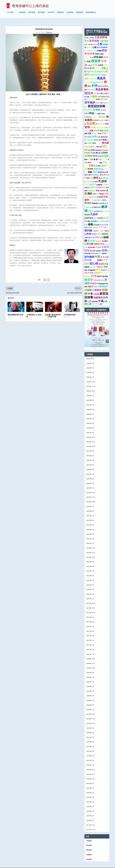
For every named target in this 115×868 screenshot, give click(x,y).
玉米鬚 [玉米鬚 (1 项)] (89, 78)
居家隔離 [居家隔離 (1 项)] (96, 290)
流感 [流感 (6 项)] (106, 126)
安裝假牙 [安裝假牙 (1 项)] (98, 237)
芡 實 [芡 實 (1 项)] (103, 71)
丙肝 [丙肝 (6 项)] (105, 158)
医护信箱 (41, 13)
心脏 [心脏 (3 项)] (89, 297)
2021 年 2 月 (90, 645)
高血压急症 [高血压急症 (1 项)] (97, 196)
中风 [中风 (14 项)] (97, 252)
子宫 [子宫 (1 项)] (101, 99)
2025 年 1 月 (90, 428)
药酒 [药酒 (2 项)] (103, 92)
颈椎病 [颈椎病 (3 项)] (101, 152)
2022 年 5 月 (90, 576)
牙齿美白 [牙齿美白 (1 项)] (93, 123)
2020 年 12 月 (90, 654)
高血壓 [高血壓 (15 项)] (91, 119)
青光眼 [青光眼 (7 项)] (105, 138)
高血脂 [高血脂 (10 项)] (99, 85)
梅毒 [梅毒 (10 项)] (94, 132)
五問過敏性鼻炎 (70, 310)
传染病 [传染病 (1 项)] (96, 136)
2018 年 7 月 (90, 788)
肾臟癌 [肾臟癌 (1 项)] (89, 133)
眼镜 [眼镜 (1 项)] (95, 127)
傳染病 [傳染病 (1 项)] (104, 249)
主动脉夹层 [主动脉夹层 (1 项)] (92, 266)
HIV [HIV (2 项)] (98, 190)
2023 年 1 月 (90, 539)
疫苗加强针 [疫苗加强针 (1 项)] (100, 123)
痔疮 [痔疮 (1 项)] (92, 136)
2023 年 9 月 (90, 502)
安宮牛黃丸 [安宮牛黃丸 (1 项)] (92, 95)
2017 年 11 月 (90, 825)
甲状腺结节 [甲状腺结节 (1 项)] (105, 146)
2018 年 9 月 (90, 779)
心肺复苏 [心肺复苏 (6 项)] (97, 286)
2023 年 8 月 (90, 507)
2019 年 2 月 (90, 756)
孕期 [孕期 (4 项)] (106, 263)
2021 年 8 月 (90, 618)
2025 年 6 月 (90, 405)
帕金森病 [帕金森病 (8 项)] (90, 64)
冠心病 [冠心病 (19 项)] (94, 259)
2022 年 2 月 (90, 590)
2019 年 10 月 (90, 719)
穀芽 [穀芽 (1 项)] (108, 183)
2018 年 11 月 (90, 770)
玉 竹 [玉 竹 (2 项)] (103, 253)
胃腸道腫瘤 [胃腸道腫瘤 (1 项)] (95, 249)
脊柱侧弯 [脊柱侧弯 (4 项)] (95, 233)
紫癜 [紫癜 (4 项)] (90, 168)
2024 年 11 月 (90, 438)
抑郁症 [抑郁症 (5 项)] (93, 279)
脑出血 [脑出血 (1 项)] (98, 149)
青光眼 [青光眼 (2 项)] (93, 246)
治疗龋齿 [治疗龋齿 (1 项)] (105, 180)
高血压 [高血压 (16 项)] (101, 74)
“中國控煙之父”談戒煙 (34, 311)
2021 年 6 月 (90, 627)
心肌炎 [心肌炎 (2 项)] (95, 227)
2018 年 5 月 (90, 798)
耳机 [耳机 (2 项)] (97, 186)
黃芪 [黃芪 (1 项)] (100, 249)
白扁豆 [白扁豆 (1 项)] (90, 61)
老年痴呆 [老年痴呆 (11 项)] (90, 98)
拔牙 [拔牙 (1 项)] (86, 95)
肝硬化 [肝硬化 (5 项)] (92, 161)
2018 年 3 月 (90, 807)
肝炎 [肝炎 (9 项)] (95, 60)
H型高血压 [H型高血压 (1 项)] (88, 113)
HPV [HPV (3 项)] (86, 109)
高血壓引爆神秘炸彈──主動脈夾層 (53, 311)
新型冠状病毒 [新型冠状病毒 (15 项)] (97, 102)
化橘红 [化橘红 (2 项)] (99, 162)
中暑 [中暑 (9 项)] (90, 289)
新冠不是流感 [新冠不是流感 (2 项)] (102, 272)
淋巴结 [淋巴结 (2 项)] (99, 139)
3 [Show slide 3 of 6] (97, 344)
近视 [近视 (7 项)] (105, 155)
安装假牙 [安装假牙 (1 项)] (99, 247)
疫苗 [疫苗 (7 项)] (98, 266)
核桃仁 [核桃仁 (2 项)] (89, 43)
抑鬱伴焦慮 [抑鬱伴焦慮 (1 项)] (93, 71)
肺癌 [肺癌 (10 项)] (105, 246)
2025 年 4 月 (90, 414)
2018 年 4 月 (90, 802)
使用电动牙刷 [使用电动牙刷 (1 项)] (103, 210)
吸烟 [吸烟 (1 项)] (86, 186)
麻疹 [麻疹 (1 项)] (86, 155)
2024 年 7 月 (90, 456)
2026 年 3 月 (90, 364)
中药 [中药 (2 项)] (99, 92)
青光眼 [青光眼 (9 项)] (91, 236)
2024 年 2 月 (90, 479)
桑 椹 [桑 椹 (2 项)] (96, 155)
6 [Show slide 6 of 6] (101, 344)
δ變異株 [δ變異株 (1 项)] (104, 196)
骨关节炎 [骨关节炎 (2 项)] (96, 300)
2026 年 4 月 (90, 359)
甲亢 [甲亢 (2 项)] (91, 196)
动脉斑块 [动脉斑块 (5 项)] (98, 293)
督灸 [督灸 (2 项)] (99, 71)
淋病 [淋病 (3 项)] (90, 223)
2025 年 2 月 (90, 424)
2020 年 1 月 (90, 705)
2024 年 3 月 (90, 474)
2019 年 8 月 (90, 728)
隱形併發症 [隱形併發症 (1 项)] (102, 113)
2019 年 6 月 (90, 738)
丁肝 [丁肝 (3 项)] (86, 161)
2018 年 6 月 (90, 793)
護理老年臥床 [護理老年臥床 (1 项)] (96, 78)
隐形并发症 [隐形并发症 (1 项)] (93, 263)
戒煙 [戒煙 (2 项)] (101, 233)
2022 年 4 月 (90, 581)
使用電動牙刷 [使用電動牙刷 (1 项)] (98, 207)
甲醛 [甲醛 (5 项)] (104, 64)
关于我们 (10, 13)
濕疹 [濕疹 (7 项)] (90, 189)
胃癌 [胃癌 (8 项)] (95, 152)
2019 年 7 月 (90, 733)
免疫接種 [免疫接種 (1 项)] (101, 199)
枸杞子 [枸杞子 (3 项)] (91, 282)
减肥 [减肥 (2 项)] (105, 82)
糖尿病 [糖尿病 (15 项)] (89, 275)
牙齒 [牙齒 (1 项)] (88, 67)
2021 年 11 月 (90, 604)
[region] (97, 327)
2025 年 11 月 (90, 382)
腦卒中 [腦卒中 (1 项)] (91, 171)
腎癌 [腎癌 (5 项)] (87, 36)
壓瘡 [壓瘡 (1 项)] (88, 174)
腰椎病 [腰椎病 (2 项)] (89, 177)
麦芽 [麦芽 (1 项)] (86, 40)
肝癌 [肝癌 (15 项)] (94, 272)
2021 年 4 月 (90, 636)
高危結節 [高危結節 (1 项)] (104, 268)
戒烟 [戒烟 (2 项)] (94, 190)
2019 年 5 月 (90, 742)
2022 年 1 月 (90, 595)
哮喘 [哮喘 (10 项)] (91, 109)
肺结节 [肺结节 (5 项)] (92, 180)
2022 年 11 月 (90, 548)
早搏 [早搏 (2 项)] (107, 92)
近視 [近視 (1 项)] (89, 146)
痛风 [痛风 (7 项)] (96, 173)
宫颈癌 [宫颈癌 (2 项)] (98, 243)
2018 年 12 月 (90, 765)
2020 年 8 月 (90, 673)
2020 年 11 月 (90, 659)
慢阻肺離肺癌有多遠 (15, 310)
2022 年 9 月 (90, 558)
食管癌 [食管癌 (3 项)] (90, 165)
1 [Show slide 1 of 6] (94, 344)
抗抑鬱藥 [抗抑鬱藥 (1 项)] (95, 177)
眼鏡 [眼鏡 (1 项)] (101, 158)
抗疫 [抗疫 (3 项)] (107, 119)
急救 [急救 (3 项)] (97, 50)
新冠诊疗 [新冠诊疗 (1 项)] (100, 263)
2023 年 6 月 (90, 516)
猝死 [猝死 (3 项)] (93, 146)
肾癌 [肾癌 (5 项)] (106, 152)
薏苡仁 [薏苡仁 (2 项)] (93, 142)
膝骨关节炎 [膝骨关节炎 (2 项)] (92, 46)
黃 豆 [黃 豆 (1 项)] (97, 120)
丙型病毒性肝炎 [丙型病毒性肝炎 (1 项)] (100, 183)
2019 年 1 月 (90, 761)
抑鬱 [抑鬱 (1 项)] (99, 109)
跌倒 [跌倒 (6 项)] (89, 229)
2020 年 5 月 (90, 687)
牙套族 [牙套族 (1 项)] (103, 109)
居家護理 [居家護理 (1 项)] (100, 214)
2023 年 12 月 (90, 488)
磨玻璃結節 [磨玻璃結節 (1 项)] (92, 186)
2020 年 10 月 (90, 664)
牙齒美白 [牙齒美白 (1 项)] (100, 256)
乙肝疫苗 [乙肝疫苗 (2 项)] (104, 148)
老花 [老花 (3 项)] (100, 155)
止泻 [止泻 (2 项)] (105, 207)
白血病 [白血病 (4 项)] (100, 193)
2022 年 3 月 (90, 585)
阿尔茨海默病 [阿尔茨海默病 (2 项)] (102, 43)
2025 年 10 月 (90, 387)
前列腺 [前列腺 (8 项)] (88, 226)
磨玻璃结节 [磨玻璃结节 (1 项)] (102, 260)
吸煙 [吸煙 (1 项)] (94, 139)
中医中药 (51, 13)
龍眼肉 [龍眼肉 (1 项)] (102, 190)
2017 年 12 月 (90, 821)
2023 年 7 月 (90, 511)
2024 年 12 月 (90, 433)
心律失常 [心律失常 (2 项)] (88, 203)
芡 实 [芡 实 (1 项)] (91, 53)
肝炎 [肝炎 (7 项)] (104, 46)
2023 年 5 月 (90, 521)
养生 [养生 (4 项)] (87, 180)
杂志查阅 (70, 13)
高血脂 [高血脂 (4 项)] (93, 67)
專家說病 (49, 28)
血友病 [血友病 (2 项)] (103, 106)
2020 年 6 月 (90, 682)
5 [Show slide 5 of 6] (100, 344)
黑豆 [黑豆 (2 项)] (102, 89)
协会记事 (89, 855)
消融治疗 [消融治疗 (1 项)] (87, 183)
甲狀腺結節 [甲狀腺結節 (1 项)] (101, 279)
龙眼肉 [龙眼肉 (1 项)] (102, 50)
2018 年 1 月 (90, 816)
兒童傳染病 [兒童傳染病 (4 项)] (103, 282)
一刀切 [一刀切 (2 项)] (91, 155)
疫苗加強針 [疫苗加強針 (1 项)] (92, 243)
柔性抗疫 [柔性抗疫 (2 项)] (104, 133)
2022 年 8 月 (90, 562)
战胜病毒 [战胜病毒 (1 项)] (95, 297)
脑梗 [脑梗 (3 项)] (101, 53)
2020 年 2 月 (90, 701)
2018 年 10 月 (90, 775)
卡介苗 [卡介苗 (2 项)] (102, 120)
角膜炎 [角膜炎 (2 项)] (94, 230)
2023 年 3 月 (90, 530)
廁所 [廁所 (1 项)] (89, 217)
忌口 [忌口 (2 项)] (95, 193)
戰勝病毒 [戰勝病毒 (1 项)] (95, 199)
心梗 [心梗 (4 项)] (94, 43)
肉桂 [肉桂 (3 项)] (86, 33)
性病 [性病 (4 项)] (104, 135)
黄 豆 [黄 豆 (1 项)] (100, 174)
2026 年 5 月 (90, 354)
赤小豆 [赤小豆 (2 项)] (87, 136)
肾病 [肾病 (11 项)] (87, 123)
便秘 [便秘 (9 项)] (96, 53)
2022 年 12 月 (90, 544)
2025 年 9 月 (90, 391)
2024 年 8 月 (90, 451)
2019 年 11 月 (90, 715)
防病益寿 (60, 13)
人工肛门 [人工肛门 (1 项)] (101, 227)
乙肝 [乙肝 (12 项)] (100, 40)
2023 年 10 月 (90, 498)
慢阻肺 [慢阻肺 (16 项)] (89, 89)
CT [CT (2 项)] (96, 109)
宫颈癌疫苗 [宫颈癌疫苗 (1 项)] (97, 268)
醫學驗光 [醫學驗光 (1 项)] (96, 171)
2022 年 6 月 (90, 571)
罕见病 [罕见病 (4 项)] (100, 126)
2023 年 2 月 (90, 534)
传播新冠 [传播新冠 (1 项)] (87, 272)
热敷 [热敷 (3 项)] (96, 165)
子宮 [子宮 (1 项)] (91, 174)
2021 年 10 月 (90, 608)
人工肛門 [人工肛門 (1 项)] (101, 217)
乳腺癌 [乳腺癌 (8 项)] (94, 210)
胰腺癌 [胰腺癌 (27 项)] (96, 57)
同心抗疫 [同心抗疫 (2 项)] (104, 95)
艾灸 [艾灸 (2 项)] (90, 129)
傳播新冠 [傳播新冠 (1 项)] (98, 64)
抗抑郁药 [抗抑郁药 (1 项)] (103, 186)
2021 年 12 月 (90, 599)
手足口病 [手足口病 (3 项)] (102, 223)
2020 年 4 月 (90, 691)
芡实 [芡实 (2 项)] (103, 162)
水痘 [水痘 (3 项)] (89, 57)
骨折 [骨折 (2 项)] (101, 170)
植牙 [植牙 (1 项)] (102, 78)
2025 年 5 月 (90, 410)
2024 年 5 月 (90, 465)
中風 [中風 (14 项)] (101, 297)
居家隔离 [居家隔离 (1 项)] (100, 67)
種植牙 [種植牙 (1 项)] (94, 256)
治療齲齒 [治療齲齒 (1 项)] (99, 180)
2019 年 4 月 (90, 747)
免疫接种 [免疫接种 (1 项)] (98, 146)
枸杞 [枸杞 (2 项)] (97, 99)
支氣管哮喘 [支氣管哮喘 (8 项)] (101, 33)
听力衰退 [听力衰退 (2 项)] (91, 85)
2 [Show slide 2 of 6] (95, 344)
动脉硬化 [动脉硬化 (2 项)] (94, 217)
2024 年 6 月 (90, 461)
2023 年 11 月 (90, 493)
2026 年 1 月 (90, 373)
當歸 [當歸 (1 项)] (96, 282)
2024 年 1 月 (90, 484)
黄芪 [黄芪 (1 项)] (100, 129)
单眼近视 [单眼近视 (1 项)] (87, 233)
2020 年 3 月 (90, 696)
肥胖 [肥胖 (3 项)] (107, 109)
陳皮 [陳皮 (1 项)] (95, 214)
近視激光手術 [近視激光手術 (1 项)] (96, 203)
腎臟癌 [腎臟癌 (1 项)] (90, 139)
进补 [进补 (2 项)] (89, 82)
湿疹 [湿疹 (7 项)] (95, 168)
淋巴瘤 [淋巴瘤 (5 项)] (90, 240)
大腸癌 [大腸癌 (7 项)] (93, 92)
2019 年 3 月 (90, 751)
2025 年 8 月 (90, 396)
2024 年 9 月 (90, 447)
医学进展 (32, 13)
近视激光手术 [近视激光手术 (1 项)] (92, 40)
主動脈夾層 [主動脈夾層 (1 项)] (93, 74)
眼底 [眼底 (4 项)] (99, 230)
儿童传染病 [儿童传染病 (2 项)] (104, 37)
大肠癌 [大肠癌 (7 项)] (88, 286)
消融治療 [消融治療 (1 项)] (99, 142)
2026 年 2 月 (90, 368)
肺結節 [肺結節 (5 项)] (105, 230)
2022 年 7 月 (90, 567)
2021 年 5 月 (90, 631)
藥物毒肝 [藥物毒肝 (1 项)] (104, 266)
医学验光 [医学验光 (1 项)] (101, 165)
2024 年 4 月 (90, 470)
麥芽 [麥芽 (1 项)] (101, 300)
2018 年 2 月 (90, 812)
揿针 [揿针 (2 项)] (90, 158)
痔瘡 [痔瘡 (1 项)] (99, 133)
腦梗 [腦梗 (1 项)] (86, 129)
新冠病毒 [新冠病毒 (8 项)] (90, 49)
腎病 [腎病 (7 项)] (106, 85)
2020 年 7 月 (90, 678)
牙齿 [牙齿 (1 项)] (88, 92)
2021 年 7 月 (90, 622)
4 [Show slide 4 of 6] (98, 344)
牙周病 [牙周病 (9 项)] (97, 105)
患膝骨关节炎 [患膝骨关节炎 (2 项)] (99, 240)
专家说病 (22, 13)
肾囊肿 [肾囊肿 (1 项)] (98, 95)
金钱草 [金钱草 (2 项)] (101, 61)
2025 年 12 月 (90, 377)
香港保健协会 (91, 13)
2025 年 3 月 (90, 419)
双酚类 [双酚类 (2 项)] (87, 142)
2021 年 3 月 (90, 641)
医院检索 (80, 13)
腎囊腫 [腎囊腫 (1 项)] (99, 46)
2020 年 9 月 (90, 668)
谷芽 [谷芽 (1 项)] (86, 46)
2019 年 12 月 (90, 710)
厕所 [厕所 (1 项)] (95, 89)
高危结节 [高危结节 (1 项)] (95, 129)
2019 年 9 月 (90, 724)
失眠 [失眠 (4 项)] (91, 126)
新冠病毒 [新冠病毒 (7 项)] (94, 36)
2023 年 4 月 (90, 525)
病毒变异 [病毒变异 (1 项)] (95, 223)
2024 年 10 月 (90, 442)
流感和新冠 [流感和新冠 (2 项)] (89, 214)
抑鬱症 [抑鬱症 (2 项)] (91, 207)
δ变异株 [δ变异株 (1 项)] (91, 34)
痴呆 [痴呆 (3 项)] (93, 183)
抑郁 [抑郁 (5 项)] (106, 61)
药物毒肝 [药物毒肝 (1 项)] (87, 149)
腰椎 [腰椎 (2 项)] (100, 136)
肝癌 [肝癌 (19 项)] (95, 81)
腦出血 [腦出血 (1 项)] (100, 82)
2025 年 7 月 (90, 401)
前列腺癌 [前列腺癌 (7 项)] (89, 252)
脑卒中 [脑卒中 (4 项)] (95, 112)
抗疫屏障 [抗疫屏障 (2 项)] (95, 158)
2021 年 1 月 (90, 650)
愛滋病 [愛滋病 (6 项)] (88, 199)
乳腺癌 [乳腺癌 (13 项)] (103, 177)
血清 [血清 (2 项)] (106, 199)
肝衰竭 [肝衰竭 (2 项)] (91, 268)
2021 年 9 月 (90, 613)
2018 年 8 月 (90, 784)
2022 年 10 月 (90, 553)
